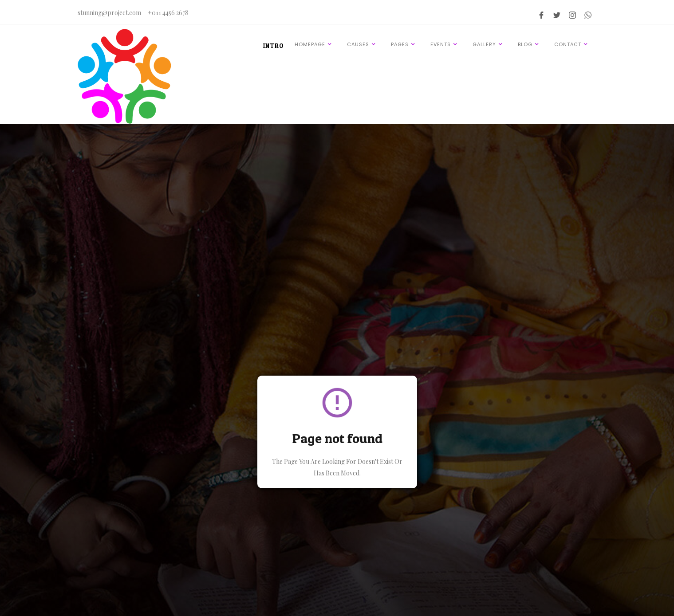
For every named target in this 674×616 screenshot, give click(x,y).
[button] (315, 44)
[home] (124, 76)
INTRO (274, 45)
